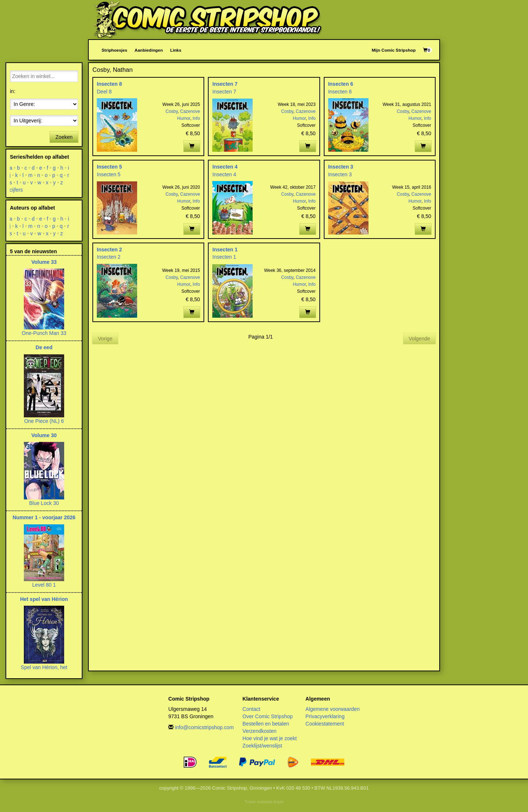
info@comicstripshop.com (204, 727)
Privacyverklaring (325, 716)
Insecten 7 (225, 84)
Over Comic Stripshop (267, 716)
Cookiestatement (325, 724)
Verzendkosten (259, 731)
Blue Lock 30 (44, 503)
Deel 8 (104, 92)
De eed (44, 347)
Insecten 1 (225, 250)
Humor (184, 118)
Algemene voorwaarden (333, 709)
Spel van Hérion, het (44, 667)
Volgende (419, 339)
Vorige (105, 339)
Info (196, 118)
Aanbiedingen (149, 50)
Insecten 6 (341, 84)
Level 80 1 (44, 585)
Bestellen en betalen (266, 724)
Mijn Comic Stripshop (394, 50)
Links (176, 50)
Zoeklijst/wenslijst (262, 746)
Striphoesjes (114, 50)
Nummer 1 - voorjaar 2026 (44, 517)
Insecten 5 (109, 167)
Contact (251, 709)
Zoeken (64, 137)
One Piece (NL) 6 (44, 421)
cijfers (16, 190)
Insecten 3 (341, 167)
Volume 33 (44, 262)
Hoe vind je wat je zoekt (269, 738)
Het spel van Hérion (44, 599)
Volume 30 (44, 435)
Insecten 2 (109, 250)
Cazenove (190, 111)
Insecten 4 (225, 167)
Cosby (171, 111)
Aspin (278, 802)
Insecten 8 (109, 84)
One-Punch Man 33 (44, 333)
